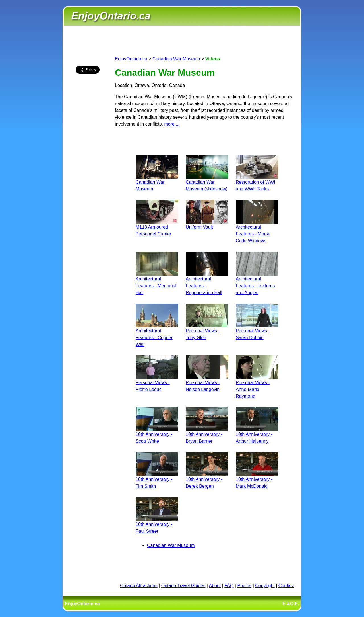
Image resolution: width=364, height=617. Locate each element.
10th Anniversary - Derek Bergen (207, 479)
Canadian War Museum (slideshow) (207, 182)
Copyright (265, 586)
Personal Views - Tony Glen (207, 331)
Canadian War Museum (176, 59)
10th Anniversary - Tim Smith (157, 479)
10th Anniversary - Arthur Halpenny (257, 434)
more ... (172, 124)
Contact (286, 586)
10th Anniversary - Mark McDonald (257, 479)
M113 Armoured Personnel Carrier (157, 227)
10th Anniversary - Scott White (157, 434)
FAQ (229, 586)
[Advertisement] (88, 179)
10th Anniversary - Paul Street (157, 524)
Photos (244, 586)
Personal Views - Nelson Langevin (207, 383)
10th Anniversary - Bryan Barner (207, 434)
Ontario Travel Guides (183, 586)
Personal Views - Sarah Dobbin (257, 331)
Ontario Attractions (139, 586)
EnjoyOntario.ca (131, 59)
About (215, 586)
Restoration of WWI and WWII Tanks (257, 182)
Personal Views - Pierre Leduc (157, 383)
